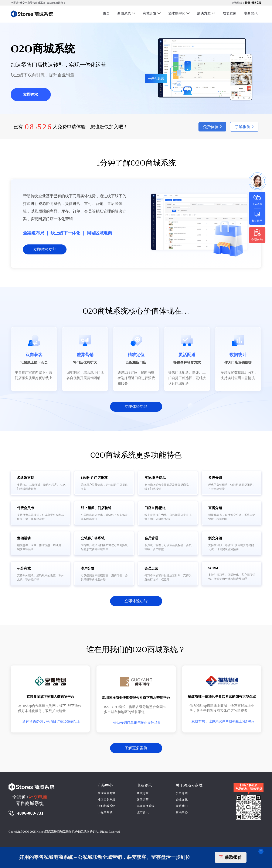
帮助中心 (182, 812)
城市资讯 (143, 812)
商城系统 (124, 13)
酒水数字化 (177, 13)
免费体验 (211, 127)
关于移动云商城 (189, 785)
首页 (106, 13)
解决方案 (204, 13)
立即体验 (31, 94)
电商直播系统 (146, 806)
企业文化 (182, 800)
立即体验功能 (45, 249)
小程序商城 (105, 812)
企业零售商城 (106, 793)
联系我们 (182, 806)
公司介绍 (182, 793)
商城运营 (143, 793)
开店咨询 (257, 200)
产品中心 (105, 785)
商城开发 (150, 13)
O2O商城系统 (106, 806)
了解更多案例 (136, 748)
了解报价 (243, 127)
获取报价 (230, 857)
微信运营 (143, 800)
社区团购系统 (106, 800)
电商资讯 (251, 13)
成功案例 (229, 13)
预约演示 (257, 216)
